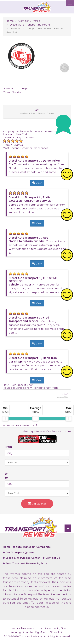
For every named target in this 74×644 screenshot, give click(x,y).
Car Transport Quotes (20, 552)
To (6, 478)
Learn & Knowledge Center (23, 558)
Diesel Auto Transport (17, 88)
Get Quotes (37, 504)
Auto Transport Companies (33, 547)
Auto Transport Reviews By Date (26, 563)
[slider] (5, 418)
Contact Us (53, 558)
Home (10, 21)
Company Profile (29, 21)
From (8, 447)
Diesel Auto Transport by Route (30, 25)
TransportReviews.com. (33, 636)
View (37, 183)
